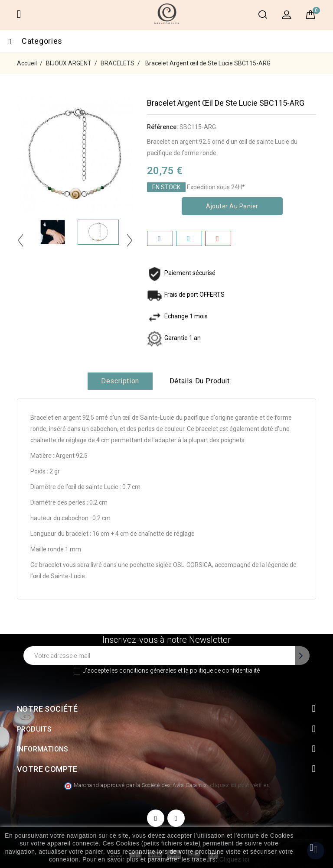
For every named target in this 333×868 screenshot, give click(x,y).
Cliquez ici (234, 859)
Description (120, 381)
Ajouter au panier (232, 206)
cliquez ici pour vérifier (239, 785)
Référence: (163, 127)
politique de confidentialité (225, 670)
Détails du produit (200, 381)
